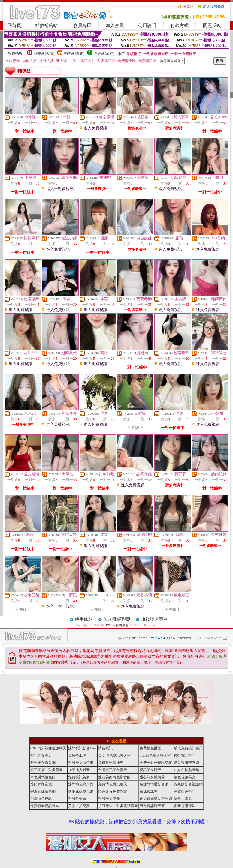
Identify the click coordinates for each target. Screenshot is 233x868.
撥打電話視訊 (185, 755)
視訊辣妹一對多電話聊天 (118, 806)
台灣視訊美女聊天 (113, 770)
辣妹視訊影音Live (82, 748)
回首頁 (14, 26)
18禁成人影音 (79, 770)
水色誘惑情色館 (43, 777)
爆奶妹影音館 (41, 784)
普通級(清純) (104, 53)
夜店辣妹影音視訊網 (156, 799)
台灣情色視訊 (41, 799)
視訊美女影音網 (43, 763)
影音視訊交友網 (186, 763)
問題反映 (212, 26)
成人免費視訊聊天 (188, 748)
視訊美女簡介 (109, 799)
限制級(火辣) (44, 53)
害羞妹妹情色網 (43, 791)
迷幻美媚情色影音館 (114, 777)
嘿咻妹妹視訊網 (81, 791)
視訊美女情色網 (81, 763)
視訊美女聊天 (41, 755)
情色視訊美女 (185, 777)
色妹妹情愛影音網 (154, 784)
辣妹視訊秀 (149, 791)
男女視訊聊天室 (152, 806)
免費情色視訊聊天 (113, 784)
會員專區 (83, 26)
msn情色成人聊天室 (155, 755)
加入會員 (115, 26)
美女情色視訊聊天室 (114, 755)
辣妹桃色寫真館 (81, 784)
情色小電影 (183, 799)
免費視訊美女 (79, 777)
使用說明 (147, 26)
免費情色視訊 (185, 791)
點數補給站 (46, 26)
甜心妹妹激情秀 (152, 777)
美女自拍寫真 (79, 806)
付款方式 (180, 26)
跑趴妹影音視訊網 (188, 784)
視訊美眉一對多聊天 (47, 770)
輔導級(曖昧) (74, 53)
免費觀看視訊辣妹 (45, 806)
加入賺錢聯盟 (117, 619)
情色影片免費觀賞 (113, 791)
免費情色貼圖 (150, 748)
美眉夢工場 (77, 755)
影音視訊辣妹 (185, 806)
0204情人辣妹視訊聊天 (48, 748)
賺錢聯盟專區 (154, 619)
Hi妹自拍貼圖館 (186, 770)
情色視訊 (105, 748)
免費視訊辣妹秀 (111, 763)
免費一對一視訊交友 (156, 763)
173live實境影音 (117, 625)
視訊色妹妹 (77, 799)
